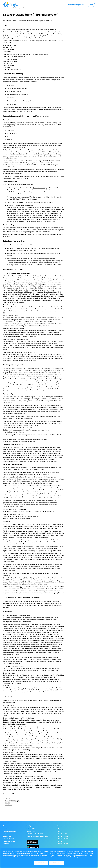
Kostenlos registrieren (77, 5)
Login (91, 5)
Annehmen (41, 863)
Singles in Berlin (62, 834)
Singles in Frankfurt (63, 844)
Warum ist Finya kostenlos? (35, 834)
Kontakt (8, 803)
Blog (59, 829)
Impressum (7, 43)
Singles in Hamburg (63, 836)
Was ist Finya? (31, 831)
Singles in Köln (62, 841)
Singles (60, 831)
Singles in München (63, 839)
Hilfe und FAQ (31, 829)
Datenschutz (7, 836)
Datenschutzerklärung (72, 857)
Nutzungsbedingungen (40, 188)
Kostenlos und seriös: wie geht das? (37, 836)
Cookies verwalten (9, 839)
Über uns (6, 829)
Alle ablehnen (57, 863)
